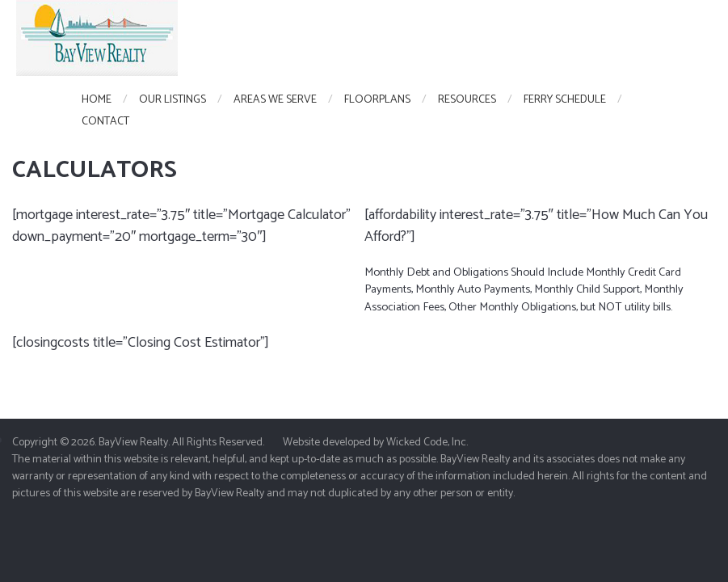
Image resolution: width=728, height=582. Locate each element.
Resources (467, 100)
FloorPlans (377, 100)
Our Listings (173, 100)
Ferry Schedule (565, 100)
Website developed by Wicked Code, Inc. (375, 443)
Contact (105, 122)
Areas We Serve (275, 100)
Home (97, 100)
